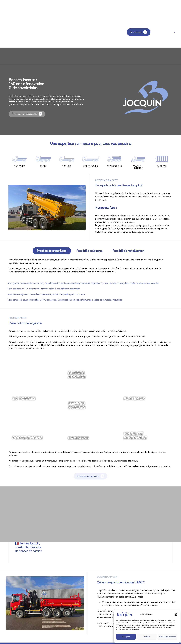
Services (72, 32)
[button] (176, 614)
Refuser (147, 637)
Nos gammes (88, 33)
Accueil (32, 32)
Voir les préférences (167, 637)
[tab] (52, 251)
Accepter (126, 637)
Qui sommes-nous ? (51, 32)
